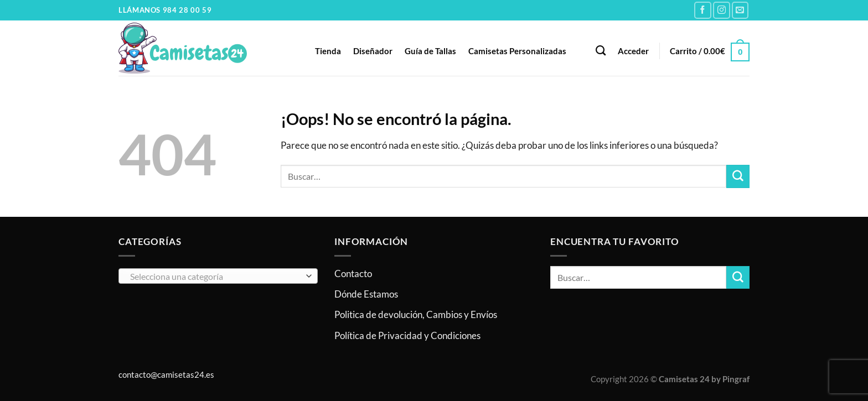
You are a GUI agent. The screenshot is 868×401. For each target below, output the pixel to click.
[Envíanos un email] (740, 10)
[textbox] (215, 277)
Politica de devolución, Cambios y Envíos (416, 314)
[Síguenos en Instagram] (722, 10)
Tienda (328, 51)
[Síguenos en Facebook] (703, 10)
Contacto (353, 274)
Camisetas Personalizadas (517, 51)
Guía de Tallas (430, 51)
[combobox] (218, 276)
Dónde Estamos (366, 294)
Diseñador (373, 51)
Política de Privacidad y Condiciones (407, 335)
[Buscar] (601, 51)
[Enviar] (738, 176)
